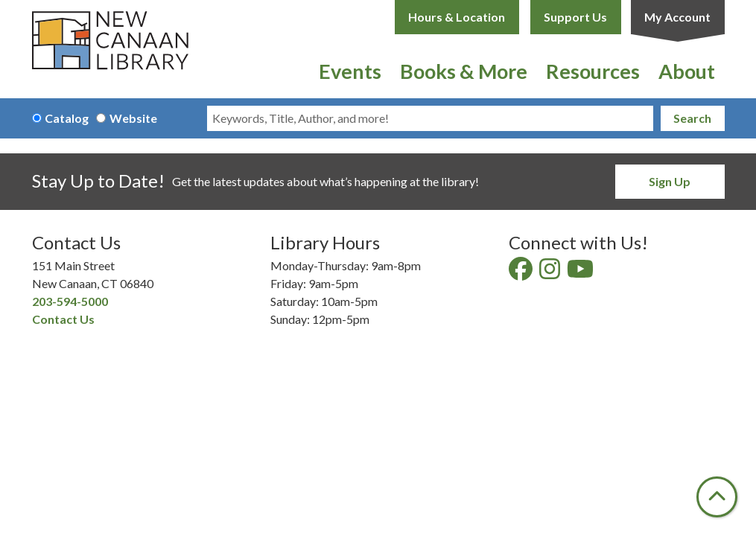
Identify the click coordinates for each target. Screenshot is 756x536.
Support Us (575, 17)
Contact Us (63, 319)
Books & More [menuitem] (464, 71)
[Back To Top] (717, 497)
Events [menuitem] (350, 71)
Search (692, 118)
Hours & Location (457, 17)
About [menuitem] (687, 71)
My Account (677, 17)
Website (133, 118)
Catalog (67, 118)
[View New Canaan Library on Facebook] (522, 273)
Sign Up (670, 181)
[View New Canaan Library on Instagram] (551, 273)
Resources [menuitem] (593, 71)
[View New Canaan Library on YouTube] (581, 273)
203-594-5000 (70, 301)
